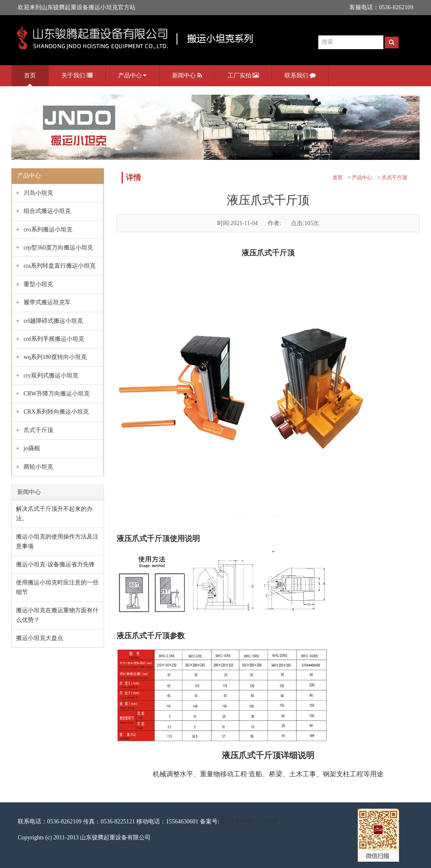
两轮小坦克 (38, 467)
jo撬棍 (32, 448)
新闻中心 (187, 76)
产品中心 (133, 76)
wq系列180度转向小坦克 (55, 357)
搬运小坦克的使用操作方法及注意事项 (57, 541)
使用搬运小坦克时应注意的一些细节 (57, 587)
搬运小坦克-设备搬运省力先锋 (55, 564)
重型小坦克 (38, 284)
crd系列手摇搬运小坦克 (54, 339)
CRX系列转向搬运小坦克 (56, 412)
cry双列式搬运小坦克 (51, 376)
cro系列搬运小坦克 (48, 230)
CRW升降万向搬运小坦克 (57, 394)
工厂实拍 (243, 76)
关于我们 (77, 76)
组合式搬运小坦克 (47, 211)
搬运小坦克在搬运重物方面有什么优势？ (57, 615)
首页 (30, 76)
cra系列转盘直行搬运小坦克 (60, 266)
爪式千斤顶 (38, 430)
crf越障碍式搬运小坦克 (53, 321)
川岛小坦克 (38, 193)
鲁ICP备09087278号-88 (248, 822)
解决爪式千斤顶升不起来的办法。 (54, 514)
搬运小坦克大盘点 (40, 638)
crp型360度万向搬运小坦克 (58, 248)
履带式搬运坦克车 (47, 302)
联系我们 (300, 76)
